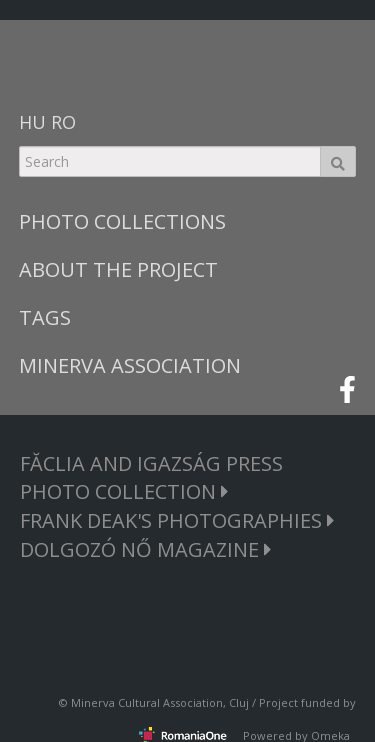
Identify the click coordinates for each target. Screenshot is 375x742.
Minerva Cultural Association (147, 702)
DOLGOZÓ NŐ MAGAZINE (146, 549)
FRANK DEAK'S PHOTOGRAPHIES (177, 520)
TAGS (45, 317)
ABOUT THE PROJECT (118, 269)
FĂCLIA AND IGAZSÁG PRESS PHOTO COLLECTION (151, 477)
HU (32, 122)
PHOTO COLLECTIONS (122, 221)
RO (63, 122)
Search (338, 161)
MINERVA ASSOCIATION (130, 365)
